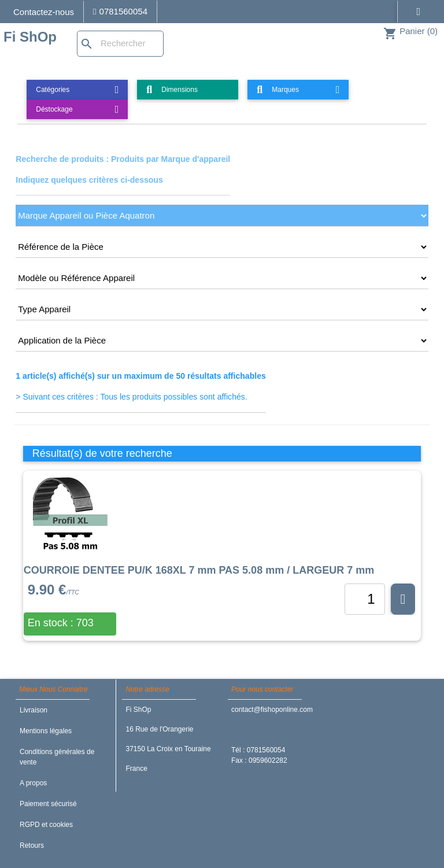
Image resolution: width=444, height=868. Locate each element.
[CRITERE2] (222, 247)
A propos (33, 783)
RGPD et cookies (46, 825)
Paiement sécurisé (48, 804)
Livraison (34, 710)
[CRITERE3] (222, 278)
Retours (32, 845)
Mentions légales (46, 731)
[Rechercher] (120, 44)
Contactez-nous (44, 12)
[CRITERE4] (222, 309)
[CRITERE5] (222, 341)
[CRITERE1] (222, 216)
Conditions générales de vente (57, 757)
